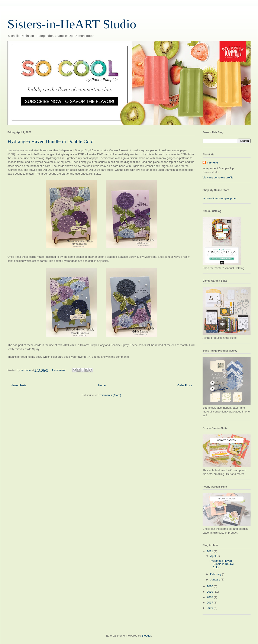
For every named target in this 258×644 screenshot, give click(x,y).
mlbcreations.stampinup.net (220, 198)
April (213, 556)
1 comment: (59, 370)
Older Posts (185, 385)
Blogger (146, 636)
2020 (210, 586)
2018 (210, 597)
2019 (210, 592)
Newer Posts (19, 385)
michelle (212, 163)
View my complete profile (218, 177)
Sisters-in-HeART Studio (72, 24)
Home (102, 385)
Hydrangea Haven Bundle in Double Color (51, 141)
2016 (210, 608)
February (216, 574)
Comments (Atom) (110, 395)
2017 (210, 603)
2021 (210, 551)
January (216, 580)
